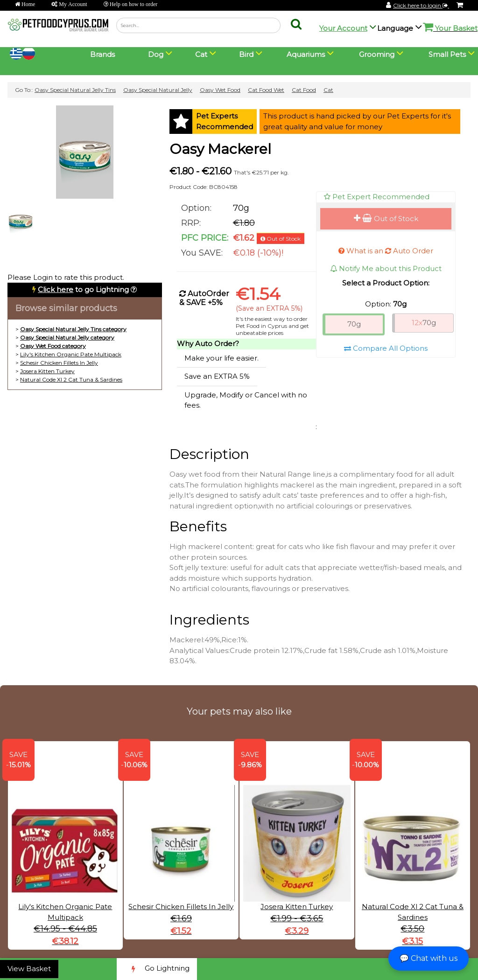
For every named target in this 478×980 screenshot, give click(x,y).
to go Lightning (83, 289)
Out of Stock (386, 219)
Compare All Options (386, 348)
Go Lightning (157, 969)
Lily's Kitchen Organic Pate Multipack (71, 354)
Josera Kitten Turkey (47, 371)
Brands (102, 54)
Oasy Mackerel (220, 149)
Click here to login (421, 5)
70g (354, 324)
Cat (328, 90)
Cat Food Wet (266, 90)
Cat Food (304, 90)
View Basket (29, 969)
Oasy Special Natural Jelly (158, 90)
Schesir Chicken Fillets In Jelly (59, 363)
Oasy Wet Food (220, 90)
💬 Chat (429, 958)
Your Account (343, 28)
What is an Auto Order (386, 251)
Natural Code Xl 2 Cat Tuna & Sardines (71, 379)
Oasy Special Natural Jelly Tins (75, 90)
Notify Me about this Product (386, 268)
